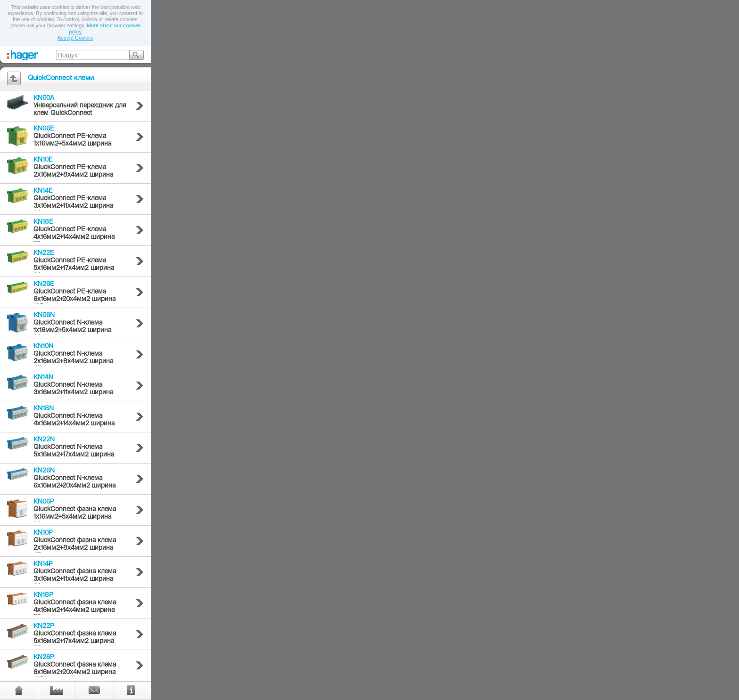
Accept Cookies (75, 38)
